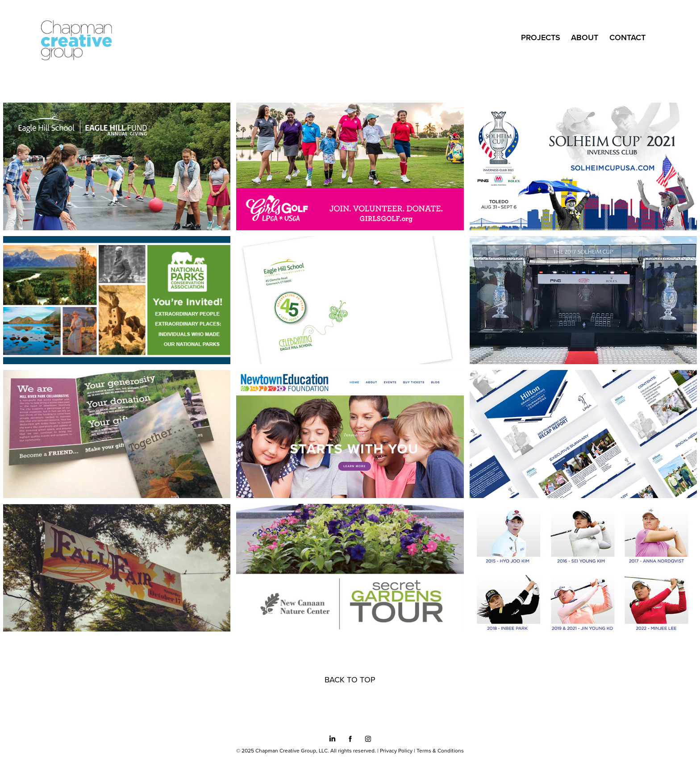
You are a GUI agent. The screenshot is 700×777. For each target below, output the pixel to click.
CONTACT (627, 37)
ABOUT (585, 37)
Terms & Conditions (440, 750)
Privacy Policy (396, 750)
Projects (541, 37)
